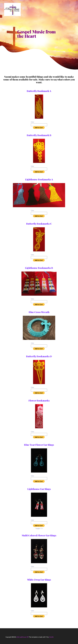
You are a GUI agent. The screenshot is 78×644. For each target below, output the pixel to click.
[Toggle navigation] (72, 9)
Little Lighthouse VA (22, 637)
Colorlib (51, 637)
